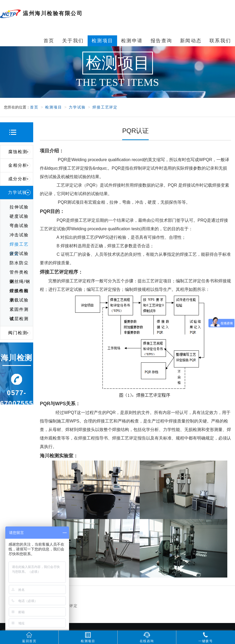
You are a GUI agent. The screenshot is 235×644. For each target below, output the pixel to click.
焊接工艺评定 (105, 107)
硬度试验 (19, 216)
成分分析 (19, 179)
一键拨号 (206, 637)
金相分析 (19, 165)
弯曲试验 (19, 226)
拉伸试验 (19, 207)
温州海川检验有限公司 (41, 14)
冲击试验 (19, 235)
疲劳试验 (19, 254)
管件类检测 (19, 273)
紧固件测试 (19, 311)
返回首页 (29, 637)
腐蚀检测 (19, 152)
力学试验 (77, 107)
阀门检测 (19, 333)
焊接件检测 (19, 292)
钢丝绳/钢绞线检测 (20, 283)
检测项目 (54, 107)
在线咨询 (147, 637)
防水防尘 (19, 263)
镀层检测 (19, 319)
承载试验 (19, 300)
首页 (34, 107)
